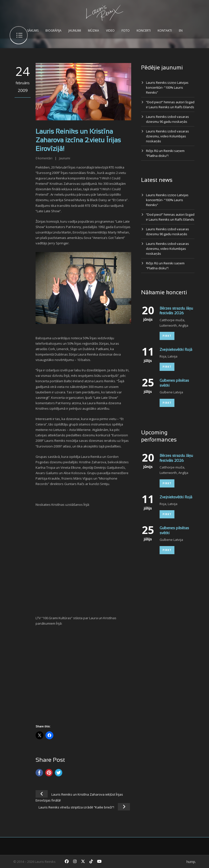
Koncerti (144, 31)
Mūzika (94, 31)
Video (110, 31)
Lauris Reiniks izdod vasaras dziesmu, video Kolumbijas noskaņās (167, 136)
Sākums (33, 31)
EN (181, 31)
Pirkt (167, 336)
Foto (126, 31)
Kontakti (165, 31)
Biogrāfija (53, 31)
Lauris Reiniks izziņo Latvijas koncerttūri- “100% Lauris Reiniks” (167, 87)
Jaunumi (75, 31)
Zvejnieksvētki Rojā (176, 350)
